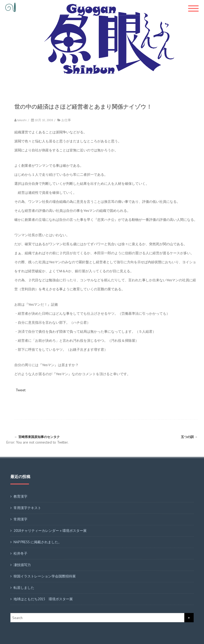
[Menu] (193, 5)
